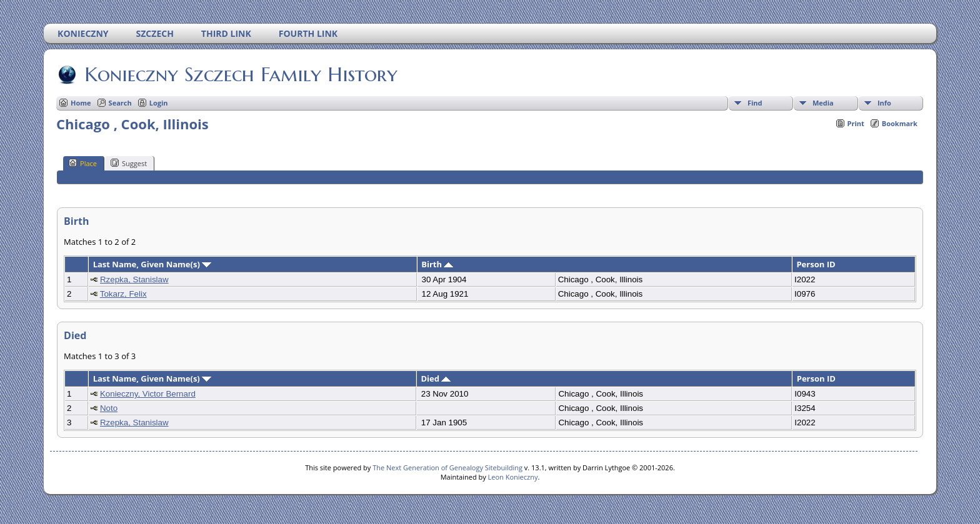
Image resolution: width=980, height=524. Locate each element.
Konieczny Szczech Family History (240, 74)
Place (83, 163)
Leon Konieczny (513, 477)
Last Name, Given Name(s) (152, 264)
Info (884, 103)
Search (120, 103)
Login (159, 103)
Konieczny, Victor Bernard (148, 394)
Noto (109, 408)
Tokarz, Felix (123, 294)
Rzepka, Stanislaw (134, 279)
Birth (437, 264)
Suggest (129, 163)
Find (755, 103)
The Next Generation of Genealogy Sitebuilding (447, 467)
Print (856, 123)
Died (436, 378)
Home (81, 103)
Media (823, 103)
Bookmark (900, 123)
